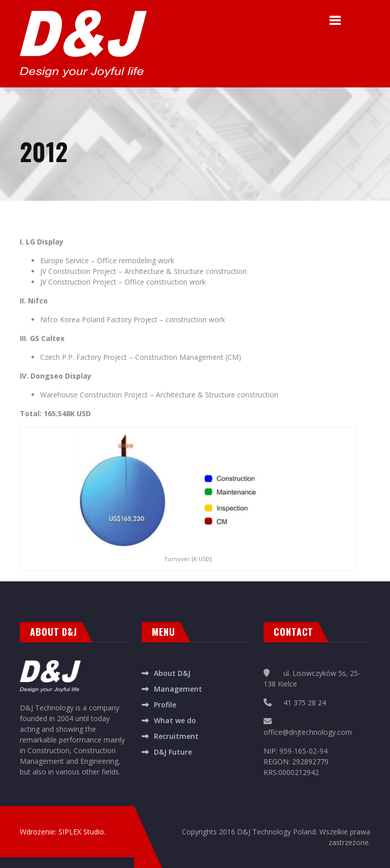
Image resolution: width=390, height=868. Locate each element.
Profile (165, 705)
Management (178, 689)
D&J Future (173, 752)
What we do (175, 720)
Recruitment (176, 736)
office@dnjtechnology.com (308, 732)
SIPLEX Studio (81, 832)
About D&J (172, 673)
